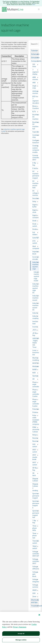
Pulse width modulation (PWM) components (36, 420)
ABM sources (35, 78)
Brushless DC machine (36, 117)
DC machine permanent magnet (36, 175)
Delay (34, 202)
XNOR (34, 590)
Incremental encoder (36, 258)
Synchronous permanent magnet (36, 496)
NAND (34, 370)
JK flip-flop (35, 334)
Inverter (35, 327)
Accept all (21, 634)
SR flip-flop (35, 469)
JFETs (34, 330)
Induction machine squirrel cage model (36, 276)
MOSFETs (36, 363)
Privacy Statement (20, 627)
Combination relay (36, 136)
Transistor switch (36, 542)
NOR (34, 373)
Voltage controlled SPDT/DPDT (36, 554)
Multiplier (36, 366)
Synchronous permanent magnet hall (36, 514)
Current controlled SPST (36, 158)
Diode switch (35, 225)
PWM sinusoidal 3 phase (36, 429)
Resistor (35, 438)
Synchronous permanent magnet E (36, 504)
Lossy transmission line (36, 352)
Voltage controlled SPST (36, 561)
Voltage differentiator (36, 568)
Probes (35, 412)
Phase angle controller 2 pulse (36, 393)
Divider (35, 229)
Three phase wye (34, 536)
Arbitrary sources (35, 92)
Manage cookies (21, 640)
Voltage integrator (36, 581)
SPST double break (35, 457)
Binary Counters (36, 107)
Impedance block (36, 253)
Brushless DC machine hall (36, 125)
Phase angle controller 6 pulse (36, 403)
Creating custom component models (36, 149)
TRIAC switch (35, 547)
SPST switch (35, 464)
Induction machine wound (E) (36, 306)
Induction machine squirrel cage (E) (36, 288)
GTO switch (35, 242)
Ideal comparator (36, 247)
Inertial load (35, 323)
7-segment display (35, 72)
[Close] (39, 615)
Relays (35, 435)
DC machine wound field (35, 184)
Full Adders (35, 234)
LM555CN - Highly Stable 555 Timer (36, 343)
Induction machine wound (36, 298)
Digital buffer (35, 206)
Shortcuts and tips (35, 601)
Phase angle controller (36, 384)
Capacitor (36, 132)
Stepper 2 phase (35, 480)
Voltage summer (35, 586)
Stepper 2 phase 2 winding (35, 487)
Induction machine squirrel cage (36, 266)
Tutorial (34, 51)
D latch (35, 168)
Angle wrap (34, 87)
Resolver (35, 441)
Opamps (35, 376)
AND (34, 83)
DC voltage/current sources (36, 193)
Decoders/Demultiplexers (36, 198)
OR (33, 379)
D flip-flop (34, 164)
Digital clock (35, 211)
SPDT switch (35, 451)
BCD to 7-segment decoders (36, 100)
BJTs (34, 112)
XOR (34, 593)
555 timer (34, 66)
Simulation (35, 58)
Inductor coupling (35, 317)
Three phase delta (34, 528)
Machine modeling (36, 359)
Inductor (35, 313)
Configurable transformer (36, 142)
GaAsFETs (36, 238)
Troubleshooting (35, 606)
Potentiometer (36, 409)
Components (35, 61)
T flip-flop (34, 522)
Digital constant (35, 216)
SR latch (34, 474)
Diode (34, 221)
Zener (34, 597)
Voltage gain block (35, 574)
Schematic (35, 54)
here (34, 4)
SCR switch (35, 445)
